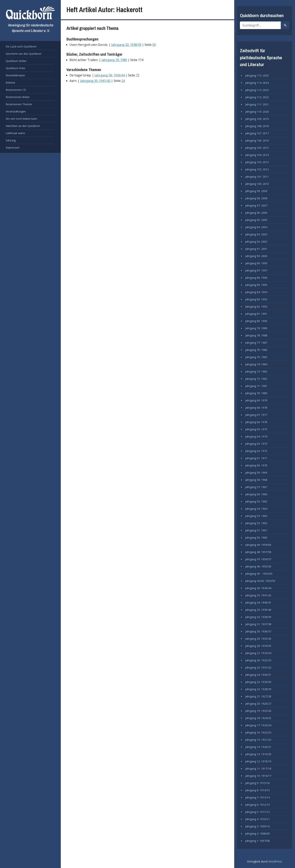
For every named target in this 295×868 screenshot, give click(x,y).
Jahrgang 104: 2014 (257, 155)
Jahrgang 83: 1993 (256, 299)
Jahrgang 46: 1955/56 (258, 566)
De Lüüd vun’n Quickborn (21, 46)
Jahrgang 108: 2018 (257, 126)
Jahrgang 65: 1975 (256, 429)
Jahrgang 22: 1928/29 (258, 689)
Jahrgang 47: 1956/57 (258, 559)
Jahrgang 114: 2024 (257, 83)
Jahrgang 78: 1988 (256, 335)
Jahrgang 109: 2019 (257, 119)
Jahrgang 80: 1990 (256, 321)
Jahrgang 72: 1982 (256, 379)
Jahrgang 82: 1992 (256, 307)
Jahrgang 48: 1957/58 (258, 552)
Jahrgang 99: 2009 (256, 191)
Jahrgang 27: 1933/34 (258, 653)
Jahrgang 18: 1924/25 (258, 718)
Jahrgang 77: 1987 (256, 343)
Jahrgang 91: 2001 (256, 249)
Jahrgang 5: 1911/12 (257, 812)
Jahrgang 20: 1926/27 (258, 704)
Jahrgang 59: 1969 (256, 473)
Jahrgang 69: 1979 (256, 400)
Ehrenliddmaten (15, 75)
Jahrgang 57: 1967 (256, 487)
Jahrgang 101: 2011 (257, 177)
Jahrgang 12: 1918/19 (258, 761)
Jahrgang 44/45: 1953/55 (260, 581)
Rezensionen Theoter (19, 104)
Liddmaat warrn (15, 133)
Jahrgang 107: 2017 (257, 133)
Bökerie (10, 83)
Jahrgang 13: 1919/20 (258, 754)
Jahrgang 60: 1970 (256, 465)
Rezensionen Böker (18, 97)
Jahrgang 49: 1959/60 (258, 545)
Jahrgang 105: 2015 (257, 148)
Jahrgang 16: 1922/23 (258, 732)
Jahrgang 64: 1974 (256, 436)
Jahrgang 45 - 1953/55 (259, 574)
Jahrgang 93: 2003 (256, 234)
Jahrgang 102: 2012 (257, 169)
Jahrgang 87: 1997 (256, 270)
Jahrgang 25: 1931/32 (258, 667)
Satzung (11, 140)
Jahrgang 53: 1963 (256, 516)
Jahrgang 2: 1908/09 (257, 834)
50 (154, 45)
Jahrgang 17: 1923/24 (258, 725)
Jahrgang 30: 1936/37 (258, 631)
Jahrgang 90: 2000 (256, 256)
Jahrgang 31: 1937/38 (258, 624)
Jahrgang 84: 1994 (256, 292)
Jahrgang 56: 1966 (256, 494)
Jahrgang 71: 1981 (256, 386)
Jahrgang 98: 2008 (256, 198)
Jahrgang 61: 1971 (256, 458)
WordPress (275, 861)
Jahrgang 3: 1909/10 (257, 826)
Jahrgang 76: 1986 (256, 350)
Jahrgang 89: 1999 (256, 263)
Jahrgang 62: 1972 (256, 451)
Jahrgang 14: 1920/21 (258, 747)
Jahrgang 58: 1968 (256, 480)
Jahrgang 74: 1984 (256, 364)
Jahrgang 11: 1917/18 (258, 769)
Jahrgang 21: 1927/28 (258, 696)
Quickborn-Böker (16, 61)
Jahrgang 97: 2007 (256, 205)
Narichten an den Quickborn (23, 126)
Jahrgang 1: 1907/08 (257, 841)
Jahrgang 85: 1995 (256, 285)
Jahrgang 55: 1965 (256, 501)
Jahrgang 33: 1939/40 (258, 610)
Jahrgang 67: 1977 (256, 415)
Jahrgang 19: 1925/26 (258, 711)
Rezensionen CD (16, 90)
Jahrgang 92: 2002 (256, 242)
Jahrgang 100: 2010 (257, 184)
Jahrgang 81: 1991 (256, 314)
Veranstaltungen (16, 111)
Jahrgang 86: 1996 (256, 278)
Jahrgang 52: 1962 (256, 523)
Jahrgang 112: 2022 (257, 97)
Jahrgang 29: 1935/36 (258, 639)
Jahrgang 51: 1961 (256, 530)
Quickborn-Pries (15, 68)
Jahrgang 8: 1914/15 (257, 790)
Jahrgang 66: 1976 (256, 422)
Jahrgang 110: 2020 (257, 112)
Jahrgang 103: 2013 (257, 162)
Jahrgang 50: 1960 (256, 538)
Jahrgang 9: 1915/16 (257, 783)
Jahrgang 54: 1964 (256, 509)
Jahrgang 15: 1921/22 (258, 740)
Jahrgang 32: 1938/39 (126, 45)
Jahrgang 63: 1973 (256, 444)
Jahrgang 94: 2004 (256, 227)
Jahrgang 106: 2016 (257, 140)
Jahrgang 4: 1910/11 (257, 819)
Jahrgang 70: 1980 (114, 60)
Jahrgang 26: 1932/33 (258, 660)
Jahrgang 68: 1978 (256, 408)
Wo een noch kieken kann (21, 119)
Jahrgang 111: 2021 (257, 104)
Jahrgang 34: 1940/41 (258, 603)
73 (138, 75)
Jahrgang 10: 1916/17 (258, 776)
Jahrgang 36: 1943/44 (110, 75)
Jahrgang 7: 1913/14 (257, 797)
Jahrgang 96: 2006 (256, 213)
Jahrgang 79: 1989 (256, 328)
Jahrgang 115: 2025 (257, 76)
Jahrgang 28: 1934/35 (258, 646)
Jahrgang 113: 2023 (257, 90)
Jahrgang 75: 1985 (256, 357)
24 (123, 81)
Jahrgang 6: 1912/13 (257, 805)
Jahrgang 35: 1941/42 (95, 81)
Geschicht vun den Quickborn (24, 54)
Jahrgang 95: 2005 (256, 220)
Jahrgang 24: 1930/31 (258, 675)
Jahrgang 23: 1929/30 (258, 682)
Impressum (13, 148)
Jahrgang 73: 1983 (256, 371)
